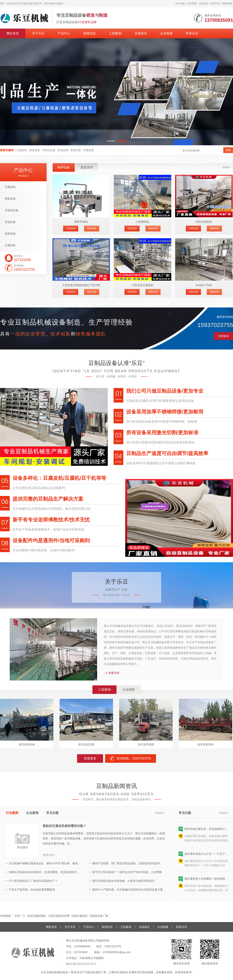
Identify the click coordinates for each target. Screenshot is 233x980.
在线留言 (204, 4)
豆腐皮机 (22, 150)
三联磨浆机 (143, 222)
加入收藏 (180, 4)
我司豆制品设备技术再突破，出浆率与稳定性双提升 (123, 881)
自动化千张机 (204, 285)
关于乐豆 (38, 33)
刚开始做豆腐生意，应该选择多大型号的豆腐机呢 (207, 830)
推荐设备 (64, 167)
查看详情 (92, 229)
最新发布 (87, 167)
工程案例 (115, 33)
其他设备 (63, 150)
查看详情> (49, 855)
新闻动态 (90, 33)
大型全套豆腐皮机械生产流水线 (81, 285)
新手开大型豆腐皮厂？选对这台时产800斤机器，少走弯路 (127, 872)
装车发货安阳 (86, 744)
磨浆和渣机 (81, 222)
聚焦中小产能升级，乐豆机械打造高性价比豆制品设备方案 (128, 890)
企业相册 (166, 33)
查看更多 (90, 758)
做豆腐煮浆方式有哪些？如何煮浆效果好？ (207, 880)
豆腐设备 (89, 150)
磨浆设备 (35, 150)
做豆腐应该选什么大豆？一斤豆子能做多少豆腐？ (207, 855)
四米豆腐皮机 (204, 222)
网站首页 (13, 33)
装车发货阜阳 (146, 744)
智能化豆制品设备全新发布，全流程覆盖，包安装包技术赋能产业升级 (45, 872)
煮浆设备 (76, 150)
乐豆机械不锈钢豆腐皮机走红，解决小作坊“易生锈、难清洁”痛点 (45, 863)
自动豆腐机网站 (37, 916)
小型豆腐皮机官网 (59, 916)
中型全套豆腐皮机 (143, 285)
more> (227, 167)
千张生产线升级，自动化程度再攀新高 (32, 890)
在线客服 (192, 4)
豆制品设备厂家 (99, 916)
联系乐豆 (216, 4)
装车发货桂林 (27, 744)
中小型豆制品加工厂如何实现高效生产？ (33, 881)
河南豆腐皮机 (79, 916)
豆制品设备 (49, 150)
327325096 (81, 952)
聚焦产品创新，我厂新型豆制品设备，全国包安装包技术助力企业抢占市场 (129, 863)
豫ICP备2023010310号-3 (81, 964)
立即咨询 (71, 229)
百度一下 (20, 916)
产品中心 (64, 33)
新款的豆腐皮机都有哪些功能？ (64, 826)
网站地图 (227, 4)
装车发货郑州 (206, 744)
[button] (111, 141)
